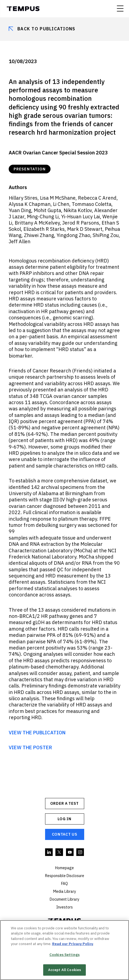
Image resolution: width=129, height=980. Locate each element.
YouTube (70, 852)
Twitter (59, 852)
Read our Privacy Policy (73, 944)
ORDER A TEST (64, 803)
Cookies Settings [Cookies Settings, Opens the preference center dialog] (64, 955)
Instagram (80, 852)
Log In (64, 819)
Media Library (65, 891)
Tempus (23, 9)
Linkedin (49, 852)
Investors (64, 907)
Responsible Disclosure (65, 876)
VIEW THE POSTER (30, 747)
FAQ (64, 884)
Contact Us (65, 834)
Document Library (64, 899)
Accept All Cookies (64, 970)
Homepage (64, 868)
